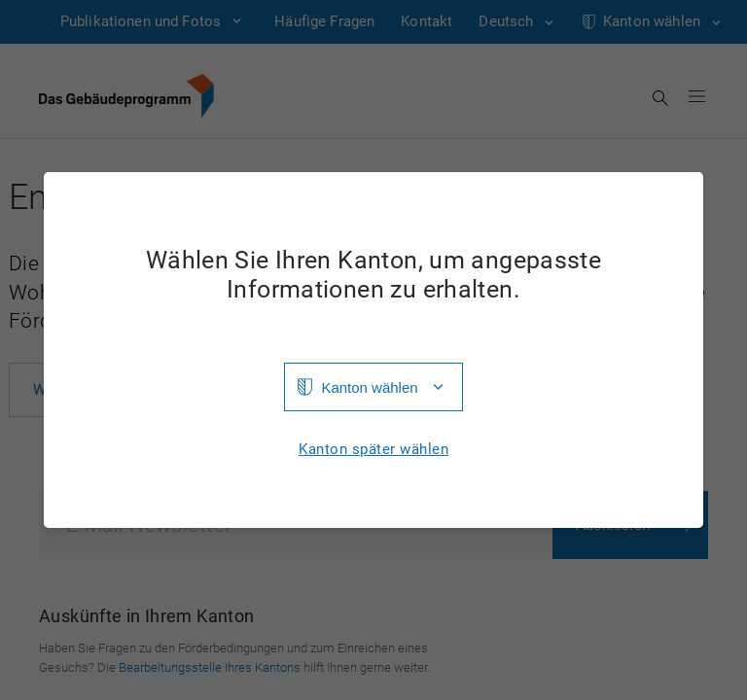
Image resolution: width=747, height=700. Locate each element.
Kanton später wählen (373, 450)
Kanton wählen (369, 387)
